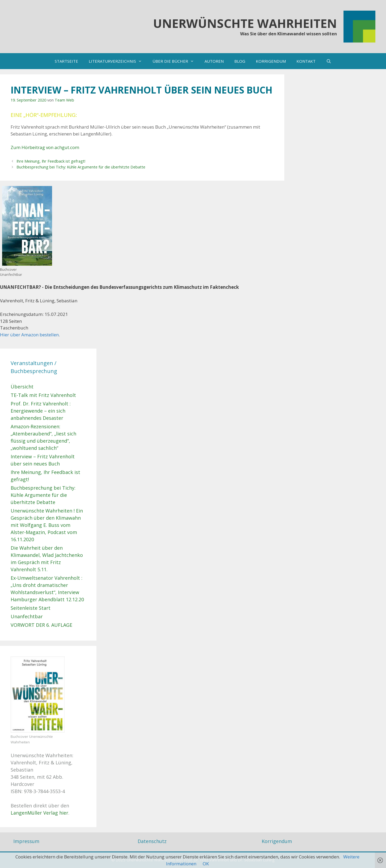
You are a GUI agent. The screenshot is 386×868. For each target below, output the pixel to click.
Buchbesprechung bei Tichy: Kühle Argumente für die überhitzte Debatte (81, 167)
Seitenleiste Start (31, 608)
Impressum (26, 841)
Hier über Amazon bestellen (29, 335)
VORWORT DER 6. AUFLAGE (41, 625)
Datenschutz (152, 841)
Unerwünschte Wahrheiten (245, 23)
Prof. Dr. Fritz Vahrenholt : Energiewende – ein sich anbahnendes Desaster (41, 411)
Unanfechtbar (27, 616)
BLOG (240, 61)
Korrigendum (277, 841)
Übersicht (22, 387)
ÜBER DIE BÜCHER (176, 61)
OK (206, 864)
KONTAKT (306, 61)
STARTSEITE (66, 61)
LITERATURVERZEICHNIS (118, 61)
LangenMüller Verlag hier (39, 813)
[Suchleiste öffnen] (329, 61)
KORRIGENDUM (271, 61)
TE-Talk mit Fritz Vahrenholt (43, 395)
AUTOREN (214, 61)
